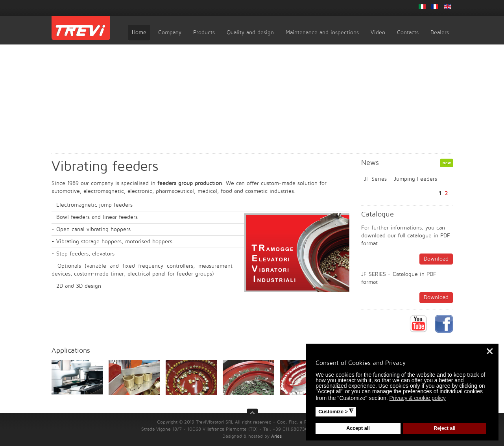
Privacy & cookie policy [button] (418, 398)
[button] (450, 399)
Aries (276, 436)
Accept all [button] (358, 428)
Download (436, 259)
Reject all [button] (444, 428)
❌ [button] (490, 351)
